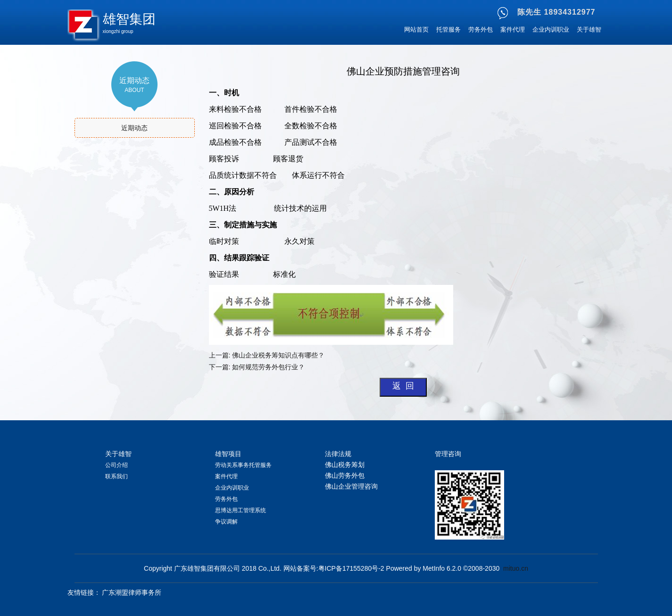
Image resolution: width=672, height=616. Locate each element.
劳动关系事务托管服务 (243, 465)
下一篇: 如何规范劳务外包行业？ (258, 367)
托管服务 (448, 29)
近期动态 (134, 128)
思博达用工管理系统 (241, 510)
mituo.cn (516, 568)
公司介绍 (116, 465)
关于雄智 (589, 29)
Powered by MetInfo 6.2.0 (424, 568)
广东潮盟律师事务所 (132, 592)
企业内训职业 (551, 29)
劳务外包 (481, 29)
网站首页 (416, 29)
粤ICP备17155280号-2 (351, 568)
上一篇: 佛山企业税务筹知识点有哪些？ (267, 355)
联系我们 (116, 476)
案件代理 (513, 29)
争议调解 (226, 522)
